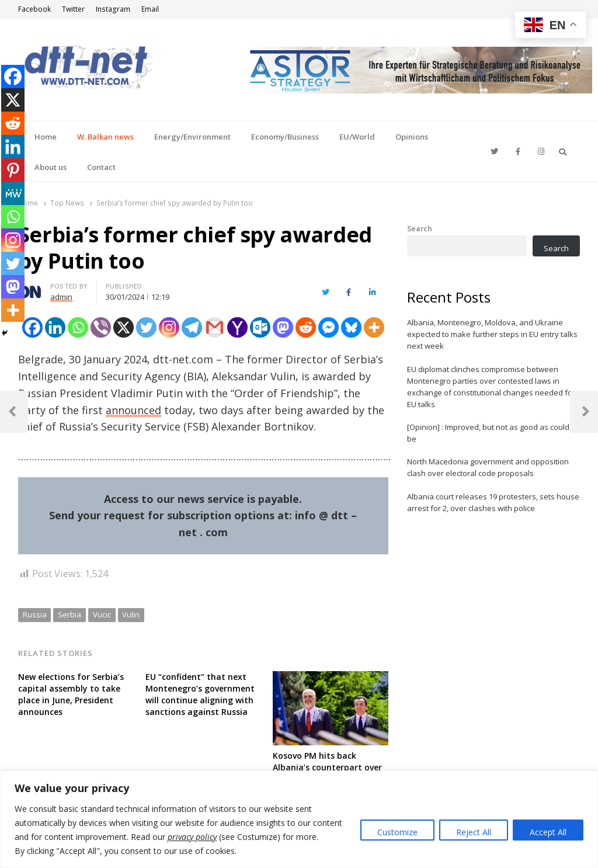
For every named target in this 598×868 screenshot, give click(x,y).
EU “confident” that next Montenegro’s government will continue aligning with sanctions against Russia (200, 694)
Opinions (412, 137)
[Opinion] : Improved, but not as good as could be (488, 433)
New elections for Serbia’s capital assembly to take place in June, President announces (71, 694)
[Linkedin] (55, 327)
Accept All (548, 832)
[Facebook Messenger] (328, 327)
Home (46, 137)
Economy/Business (285, 137)
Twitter (73, 9)
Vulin (131, 614)
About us (51, 167)
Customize (397, 832)
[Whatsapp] (78, 327)
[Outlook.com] (260, 327)
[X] (124, 327)
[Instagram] (169, 327)
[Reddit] (306, 327)
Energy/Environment (192, 137)
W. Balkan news (105, 137)
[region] (299, 819)
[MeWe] (13, 193)
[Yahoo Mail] (237, 327)
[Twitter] (146, 327)
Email (150, 9)
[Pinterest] (13, 170)
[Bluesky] (351, 327)
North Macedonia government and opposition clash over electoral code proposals (488, 467)
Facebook (34, 9)
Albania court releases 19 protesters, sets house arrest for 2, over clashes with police (493, 502)
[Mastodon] (283, 327)
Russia (35, 614)
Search (420, 228)
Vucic (102, 614)
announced (133, 410)
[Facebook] (32, 327)
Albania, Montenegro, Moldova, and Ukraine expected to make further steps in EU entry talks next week (492, 334)
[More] (374, 327)
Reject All (474, 832)
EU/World (357, 137)
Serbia (69, 614)
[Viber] (101, 327)
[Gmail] (215, 327)
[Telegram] (192, 327)
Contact (101, 167)
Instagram (113, 9)
